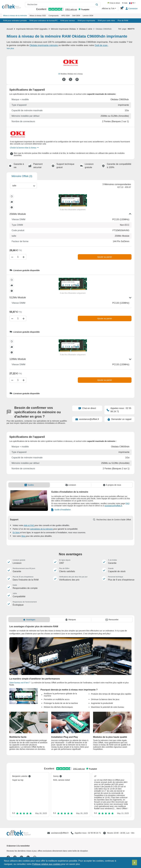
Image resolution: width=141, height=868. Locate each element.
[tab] (29, 485)
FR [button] (132, 3)
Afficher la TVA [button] (108, 9)
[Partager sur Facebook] (64, 80)
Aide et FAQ (29, 525)
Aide (125, 3)
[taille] (16, 186)
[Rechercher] (97, 5)
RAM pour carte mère (106, 20)
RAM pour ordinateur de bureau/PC (44, 20)
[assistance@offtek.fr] (58, 833)
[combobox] (24, 186)
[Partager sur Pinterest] (77, 80)
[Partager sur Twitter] (70, 79)
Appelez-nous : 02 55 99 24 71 (119, 410)
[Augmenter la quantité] (24, 257)
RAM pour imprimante (86, 20)
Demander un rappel (119, 419)
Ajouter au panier (105, 257)
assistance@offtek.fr (87, 419)
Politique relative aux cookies (47, 864)
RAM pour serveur (68, 20)
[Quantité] (18, 257)
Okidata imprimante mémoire (44, 45)
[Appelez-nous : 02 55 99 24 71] (86, 833)
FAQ (128, 503)
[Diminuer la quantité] (12, 257)
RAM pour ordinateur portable (15, 20)
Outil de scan (101, 45)
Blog (24, 536)
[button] (81, 864)
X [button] (135, 863)
